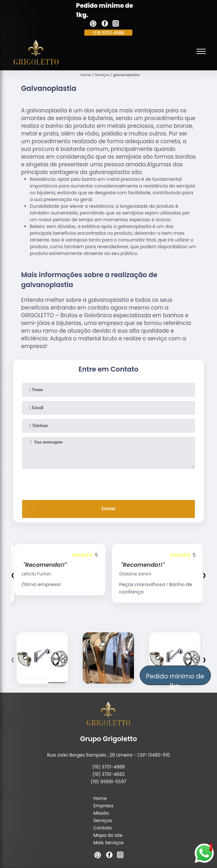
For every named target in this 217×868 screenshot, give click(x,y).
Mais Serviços (108, 843)
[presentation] (108, 483)
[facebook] (105, 24)
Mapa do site (108, 835)
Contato (102, 828)
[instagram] (116, 24)
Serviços (103, 820)
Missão (101, 813)
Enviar (108, 509)
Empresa (103, 806)
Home (100, 798)
